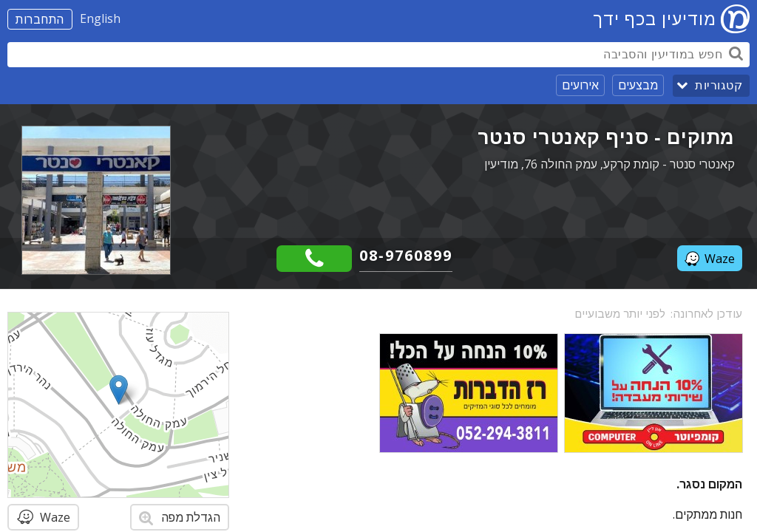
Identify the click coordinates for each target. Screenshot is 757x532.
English (100, 18)
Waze (710, 259)
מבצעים (638, 85)
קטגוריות (719, 85)
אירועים (580, 85)
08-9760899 (406, 255)
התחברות (40, 19)
